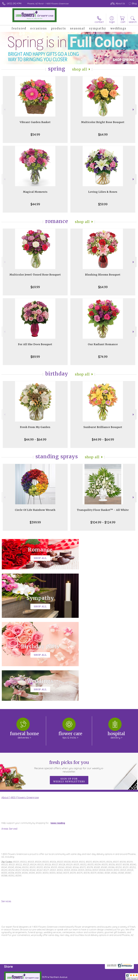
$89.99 (35, 357)
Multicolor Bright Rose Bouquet (103, 122)
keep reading (58, 740)
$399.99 (35, 522)
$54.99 (35, 135)
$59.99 (103, 204)
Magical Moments (35, 192)
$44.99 (35, 204)
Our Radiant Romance (103, 344)
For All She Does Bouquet (35, 344)
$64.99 (103, 135)
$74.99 (103, 357)
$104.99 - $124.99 (103, 522)
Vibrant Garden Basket (35, 122)
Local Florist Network (109, 977)
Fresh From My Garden (35, 427)
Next (134, 110)
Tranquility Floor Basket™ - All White (103, 510)
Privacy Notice (90, 977)
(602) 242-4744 (14, 3)
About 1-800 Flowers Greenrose (20, 714)
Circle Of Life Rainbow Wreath (35, 510)
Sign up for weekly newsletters (69, 697)
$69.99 (35, 287)
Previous (4, 110)
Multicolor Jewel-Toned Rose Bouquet (35, 275)
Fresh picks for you (69, 683)
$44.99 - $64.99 (35, 439)
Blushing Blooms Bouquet (103, 275)
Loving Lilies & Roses (103, 192)
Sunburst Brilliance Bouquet (103, 427)
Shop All (80, 69)
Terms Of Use (73, 977)
